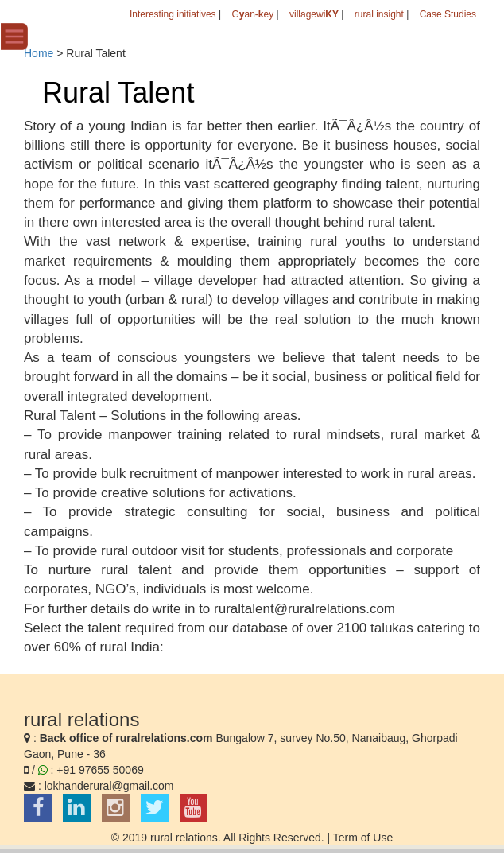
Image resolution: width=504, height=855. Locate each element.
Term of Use (363, 838)
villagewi (314, 14)
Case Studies (448, 14)
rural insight (379, 14)
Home (39, 53)
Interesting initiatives (173, 14)
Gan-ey (252, 14)
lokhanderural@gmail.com (109, 786)
